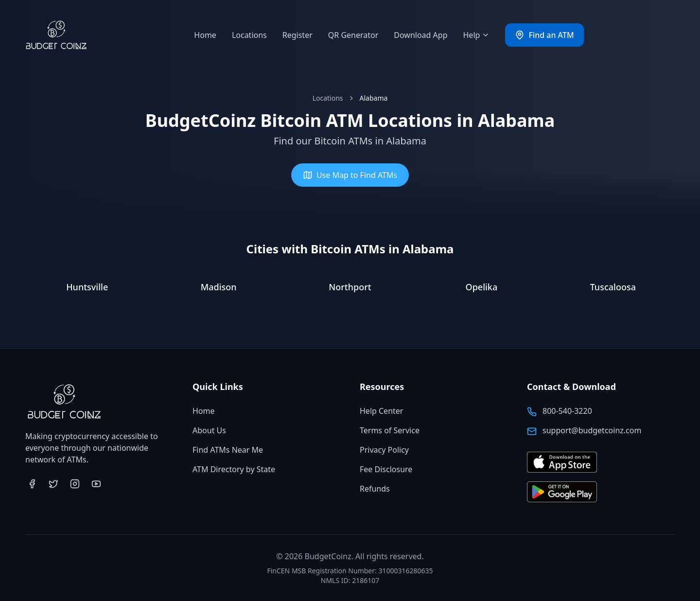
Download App (420, 35)
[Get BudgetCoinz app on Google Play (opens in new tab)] (562, 492)
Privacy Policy (384, 450)
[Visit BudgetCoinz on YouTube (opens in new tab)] (96, 484)
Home (205, 35)
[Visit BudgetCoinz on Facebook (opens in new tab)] (32, 484)
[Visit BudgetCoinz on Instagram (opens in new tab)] (75, 484)
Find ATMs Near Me (228, 450)
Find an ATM (544, 35)
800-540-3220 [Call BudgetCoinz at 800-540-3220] (567, 411)
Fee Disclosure (386, 469)
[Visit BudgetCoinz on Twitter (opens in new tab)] (53, 484)
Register (297, 35)
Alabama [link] (374, 98)
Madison (219, 287)
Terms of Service (390, 430)
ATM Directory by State (234, 469)
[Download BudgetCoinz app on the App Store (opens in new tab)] (562, 463)
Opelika (482, 287)
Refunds (375, 489)
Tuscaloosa (613, 287)
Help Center (381, 411)
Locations (249, 35)
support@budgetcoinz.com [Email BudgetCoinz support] (592, 430)
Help (477, 35)
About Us (209, 430)
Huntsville (87, 287)
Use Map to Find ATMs (350, 175)
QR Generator (353, 35)
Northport (350, 287)
